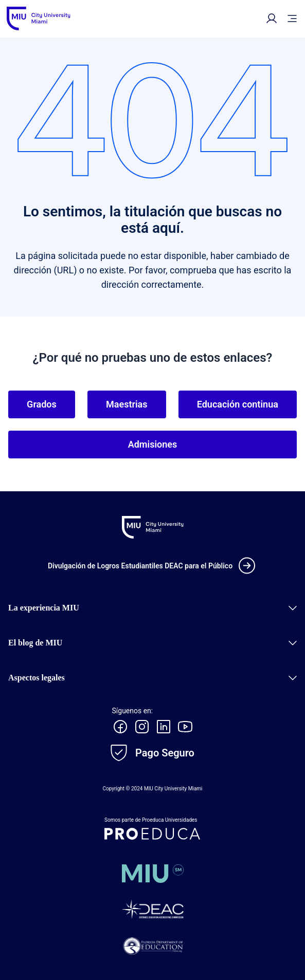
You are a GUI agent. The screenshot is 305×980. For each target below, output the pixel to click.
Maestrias (127, 404)
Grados (42, 404)
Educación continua (238, 404)
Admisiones (153, 444)
